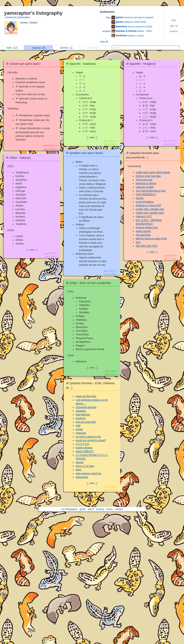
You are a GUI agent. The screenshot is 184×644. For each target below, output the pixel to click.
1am (138, 242)
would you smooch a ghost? (91, 440)
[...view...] (32, 250)
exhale (79, 429)
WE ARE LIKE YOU (146, 246)
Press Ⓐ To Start (85, 466)
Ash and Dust (143, 235)
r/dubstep (81, 411)
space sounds (143, 231)
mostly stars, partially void (150, 209)
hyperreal (81, 433)
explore (174, 31)
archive (66, 48)
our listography (69, 509)
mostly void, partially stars (150, 213)
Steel (78, 470)
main (12, 48)
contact (119, 509)
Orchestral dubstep (86, 407)
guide (82, 509)
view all (104, 42)
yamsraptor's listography (33, 13)
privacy (100, 509)
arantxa (107, 31)
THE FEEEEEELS (146, 194)
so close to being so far (88, 437)
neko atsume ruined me (88, 473)
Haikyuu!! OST (144, 217)
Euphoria (81, 418)
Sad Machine (83, 415)
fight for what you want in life (151, 239)
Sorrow (140, 198)
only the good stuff (86, 422)
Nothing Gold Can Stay (148, 176)
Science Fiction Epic (147, 228)
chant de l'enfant (145, 187)
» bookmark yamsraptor (17, 17)
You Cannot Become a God (151, 191)
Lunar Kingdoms (145, 202)
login (174, 20)
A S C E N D (82, 444)
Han (108, 18)
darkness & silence (146, 183)
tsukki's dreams (84, 448)
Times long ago (144, 180)
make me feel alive (86, 396)
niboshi (80, 462)
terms (110, 509)
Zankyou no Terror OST (149, 205)
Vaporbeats (82, 477)
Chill (78, 426)
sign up (174, 26)
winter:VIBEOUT (85, 451)
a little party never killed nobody (153, 172)
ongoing (38, 48)
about (91, 509)
